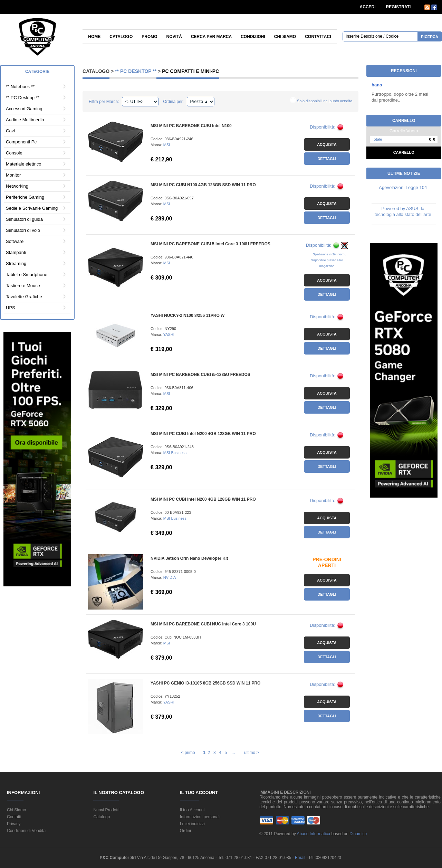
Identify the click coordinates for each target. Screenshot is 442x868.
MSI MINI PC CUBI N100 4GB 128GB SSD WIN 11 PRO (203, 185)
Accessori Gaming (24, 109)
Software (15, 241)
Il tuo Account (192, 810)
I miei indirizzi (192, 824)
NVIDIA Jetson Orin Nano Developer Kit (189, 558)
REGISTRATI (398, 7)
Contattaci (318, 37)
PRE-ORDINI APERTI (327, 562)
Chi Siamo (16, 810)
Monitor (13, 175)
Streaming (16, 263)
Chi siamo (285, 37)
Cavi (10, 131)
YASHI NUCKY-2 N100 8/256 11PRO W (188, 315)
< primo (188, 753)
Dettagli (327, 159)
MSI (167, 145)
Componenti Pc (21, 142)
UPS (11, 308)
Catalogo (121, 37)
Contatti (14, 817)
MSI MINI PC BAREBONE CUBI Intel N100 (191, 126)
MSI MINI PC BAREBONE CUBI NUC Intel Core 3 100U (203, 624)
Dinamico (358, 834)
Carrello (404, 152)
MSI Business (175, 453)
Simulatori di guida (24, 219)
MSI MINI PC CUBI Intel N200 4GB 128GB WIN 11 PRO (203, 434)
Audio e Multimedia (25, 120)
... (233, 753)
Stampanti (16, 252)
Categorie (37, 72)
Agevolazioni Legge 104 (403, 187)
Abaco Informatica (313, 834)
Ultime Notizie (404, 173)
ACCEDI (368, 7)
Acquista (327, 144)
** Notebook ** (20, 87)
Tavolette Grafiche (24, 297)
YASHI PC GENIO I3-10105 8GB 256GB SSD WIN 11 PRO (205, 683)
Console (14, 153)
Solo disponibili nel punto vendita (325, 101)
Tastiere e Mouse (23, 286)
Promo (149, 37)
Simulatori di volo (23, 230)
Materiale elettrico (24, 164)
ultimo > (251, 753)
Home (94, 37)
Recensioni (404, 71)
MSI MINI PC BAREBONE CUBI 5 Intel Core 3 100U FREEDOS (210, 244)
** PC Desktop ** (23, 98)
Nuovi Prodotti (106, 810)
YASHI (169, 334)
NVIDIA (170, 577)
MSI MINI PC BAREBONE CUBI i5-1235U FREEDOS (200, 375)
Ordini (185, 831)
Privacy (14, 824)
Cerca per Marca (211, 37)
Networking (17, 186)
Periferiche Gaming (25, 197)
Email (301, 858)
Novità (174, 37)
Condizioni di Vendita (26, 831)
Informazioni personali (200, 817)
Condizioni (253, 37)
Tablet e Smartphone (27, 275)
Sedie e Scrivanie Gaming (32, 208)
